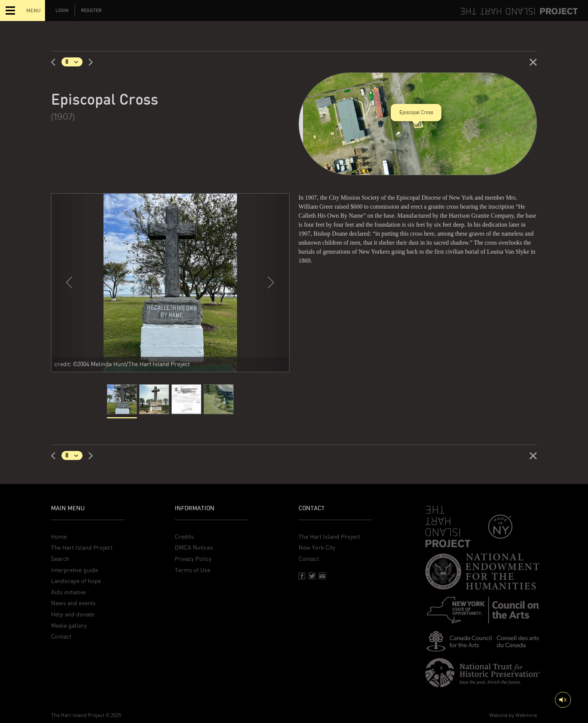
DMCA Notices (194, 548)
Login (62, 11)
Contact (61, 637)
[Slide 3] (186, 401)
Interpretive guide (74, 570)
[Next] (88, 62)
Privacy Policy (193, 559)
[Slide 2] (154, 401)
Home (59, 537)
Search (60, 559)
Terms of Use (193, 570)
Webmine (526, 715)
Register (91, 11)
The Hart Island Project (82, 548)
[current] (122, 401)
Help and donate (73, 614)
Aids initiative (68, 592)
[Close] (533, 62)
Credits (184, 537)
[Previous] (56, 62)
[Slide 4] (219, 401)
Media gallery (69, 626)
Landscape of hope (76, 581)
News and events (73, 603)
